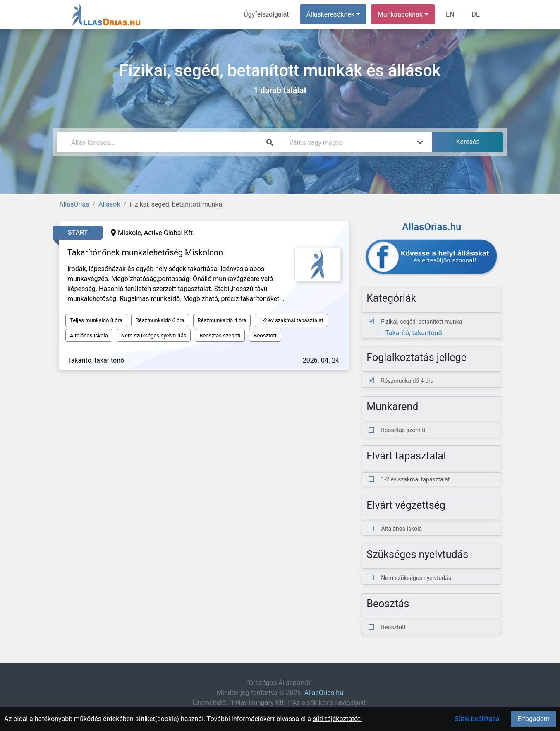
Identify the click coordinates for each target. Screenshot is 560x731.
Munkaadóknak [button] (403, 14)
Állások (109, 204)
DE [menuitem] (476, 14)
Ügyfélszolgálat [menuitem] (266, 14)
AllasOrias (74, 204)
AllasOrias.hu (324, 693)
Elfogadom (534, 719)
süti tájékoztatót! (337, 719)
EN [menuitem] (450, 14)
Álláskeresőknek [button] (333, 14)
